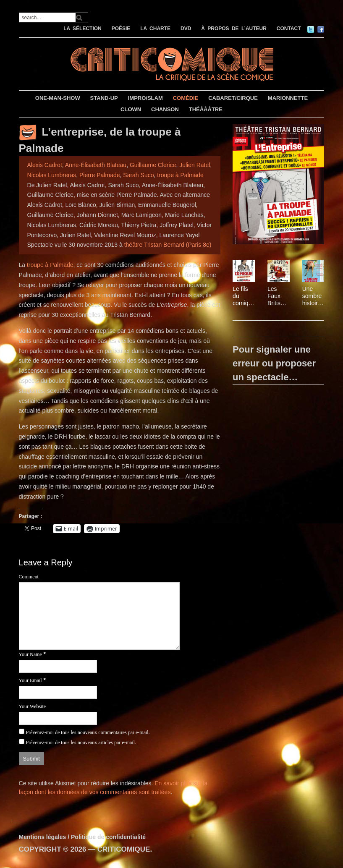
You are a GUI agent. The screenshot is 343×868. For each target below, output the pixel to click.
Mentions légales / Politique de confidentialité (82, 837)
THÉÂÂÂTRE (206, 109)
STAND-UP (104, 98)
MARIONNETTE (288, 98)
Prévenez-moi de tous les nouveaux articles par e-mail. (81, 743)
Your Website (33, 706)
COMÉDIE (186, 98)
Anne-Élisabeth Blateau (96, 165)
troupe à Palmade (180, 175)
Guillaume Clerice (153, 165)
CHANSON (165, 109)
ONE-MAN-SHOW (58, 98)
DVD (186, 29)
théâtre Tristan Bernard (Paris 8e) (168, 245)
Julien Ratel (195, 165)
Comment (29, 577)
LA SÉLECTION (82, 29)
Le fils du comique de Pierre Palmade (242, 296)
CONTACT (289, 29)
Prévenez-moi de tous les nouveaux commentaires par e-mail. (88, 732)
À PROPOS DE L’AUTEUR (234, 29)
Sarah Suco (138, 175)
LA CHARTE (155, 29)
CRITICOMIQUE (124, 849)
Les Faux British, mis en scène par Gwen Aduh (276, 296)
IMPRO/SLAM (145, 98)
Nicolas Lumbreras (52, 175)
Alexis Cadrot (45, 165)
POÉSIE (121, 29)
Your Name (30, 654)
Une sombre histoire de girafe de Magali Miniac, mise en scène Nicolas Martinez (313, 296)
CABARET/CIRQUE (233, 98)
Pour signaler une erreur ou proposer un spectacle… (274, 363)
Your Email (30, 680)
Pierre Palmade (100, 175)
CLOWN (131, 109)
